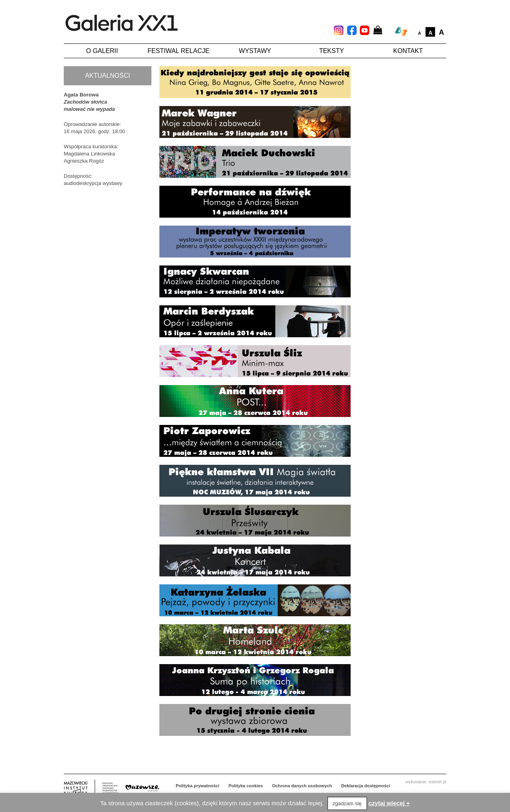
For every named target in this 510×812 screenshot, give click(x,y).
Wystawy (255, 51)
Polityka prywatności (197, 786)
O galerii (102, 51)
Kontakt (408, 51)
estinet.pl (437, 782)
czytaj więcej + (389, 803)
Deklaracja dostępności (366, 786)
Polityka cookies (246, 786)
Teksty (331, 51)
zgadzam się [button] (347, 803)
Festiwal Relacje (178, 51)
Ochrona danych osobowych (302, 786)
